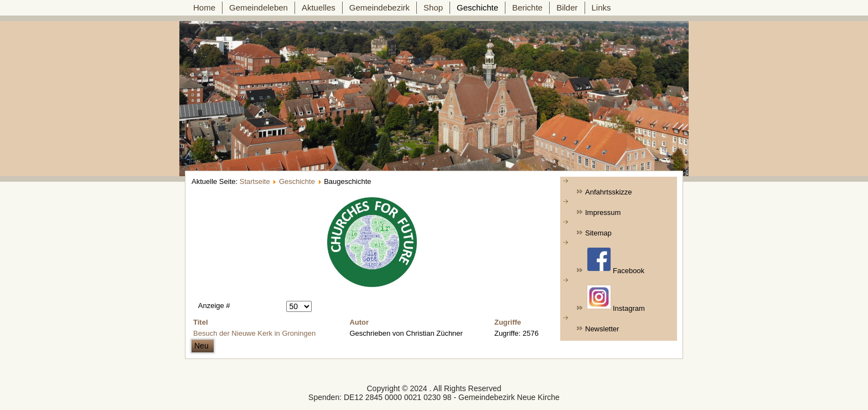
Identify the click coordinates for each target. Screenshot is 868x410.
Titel (201, 322)
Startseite (255, 181)
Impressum (603, 212)
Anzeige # (214, 306)
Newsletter (602, 329)
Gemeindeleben (259, 7)
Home (204, 7)
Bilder (567, 7)
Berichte (527, 7)
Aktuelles (319, 7)
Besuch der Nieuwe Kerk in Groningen (254, 333)
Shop (433, 7)
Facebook (616, 261)
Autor (359, 322)
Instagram (616, 299)
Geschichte (477, 7)
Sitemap (598, 233)
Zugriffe (508, 322)
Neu (203, 346)
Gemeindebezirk (379, 7)
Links (601, 7)
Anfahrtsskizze (609, 192)
